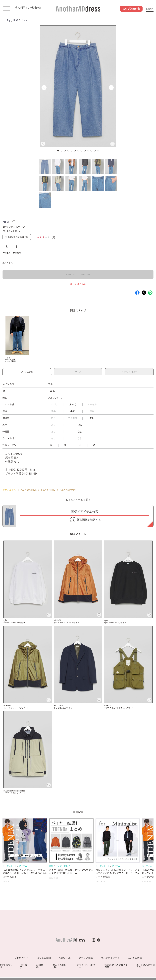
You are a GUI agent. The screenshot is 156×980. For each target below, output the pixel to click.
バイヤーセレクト (64, 866)
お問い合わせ (6, 966)
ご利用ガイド (21, 958)
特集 (51, 866)
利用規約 (40, 966)
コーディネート (9, 866)
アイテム (23, 866)
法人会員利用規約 (59, 966)
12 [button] (95, 151)
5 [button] (72, 151)
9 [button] (85, 151)
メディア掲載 (86, 958)
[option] (78, 86)
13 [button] (98, 151)
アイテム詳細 (27, 371)
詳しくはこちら (78, 284)
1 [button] (58, 151)
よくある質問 (44, 958)
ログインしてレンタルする (78, 274)
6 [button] (75, 151)
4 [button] (68, 151)
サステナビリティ (110, 958)
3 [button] (65, 151)
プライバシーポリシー (86, 966)
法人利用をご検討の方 (28, 8)
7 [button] (78, 151)
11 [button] (92, 151)
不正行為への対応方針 (146, 966)
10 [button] (88, 151)
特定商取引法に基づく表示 (116, 966)
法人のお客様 (135, 958)
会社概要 (24, 966)
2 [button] (62, 151)
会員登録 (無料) (131, 9)
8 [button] (82, 151)
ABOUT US (65, 958)
